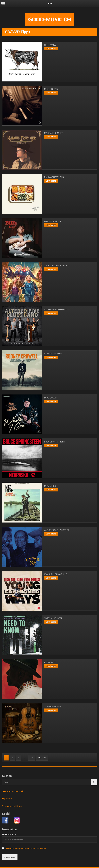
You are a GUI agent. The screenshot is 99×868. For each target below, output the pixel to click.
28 (32, 758)
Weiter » (42, 758)
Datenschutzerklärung (12, 806)
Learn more (51, 49)
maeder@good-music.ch (13, 791)
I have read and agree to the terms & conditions (26, 848)
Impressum (7, 799)
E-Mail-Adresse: (9, 834)
